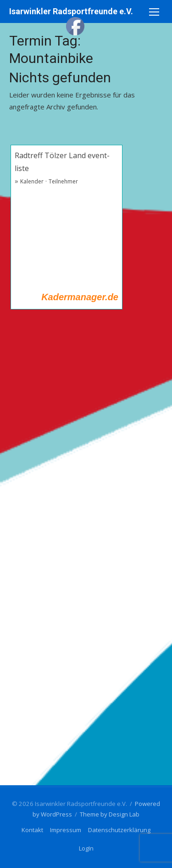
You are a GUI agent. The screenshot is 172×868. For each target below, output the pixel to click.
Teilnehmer (63, 181)
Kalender (32, 181)
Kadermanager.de (80, 297)
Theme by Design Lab (110, 814)
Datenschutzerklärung (119, 830)
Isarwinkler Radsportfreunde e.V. (71, 11)
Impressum (66, 830)
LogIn (86, 848)
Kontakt (32, 830)
